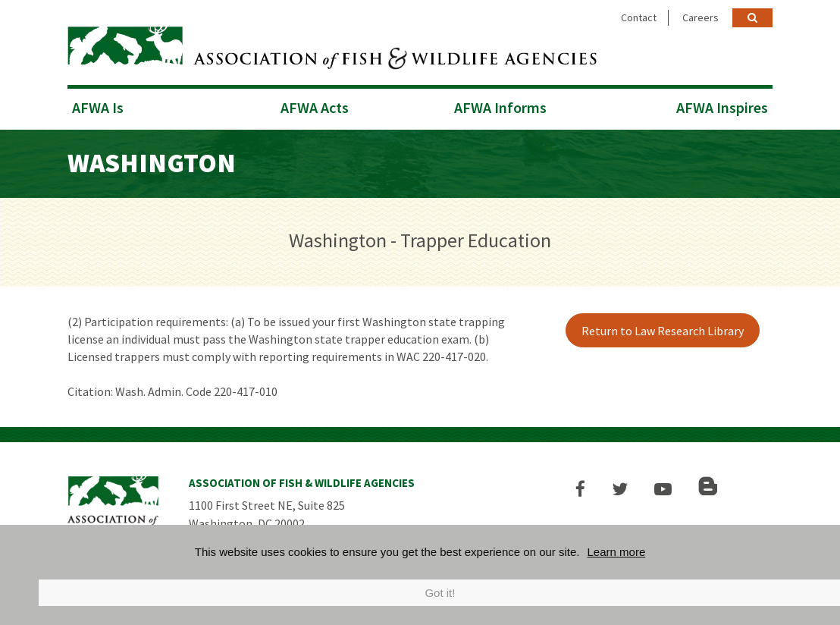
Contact (639, 17)
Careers (701, 17)
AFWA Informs (500, 107)
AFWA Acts (315, 107)
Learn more (617, 552)
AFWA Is (98, 107)
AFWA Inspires (722, 107)
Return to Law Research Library (663, 331)
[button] (580, 489)
